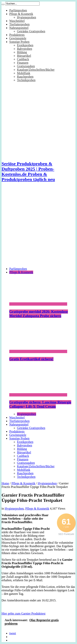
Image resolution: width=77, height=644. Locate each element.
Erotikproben (25, 45)
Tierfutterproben (19, 24)
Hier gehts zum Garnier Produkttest (24, 613)
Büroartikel (24, 56)
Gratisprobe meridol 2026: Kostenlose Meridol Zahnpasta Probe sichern (39, 314)
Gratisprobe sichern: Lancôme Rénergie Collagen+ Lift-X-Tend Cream (40, 404)
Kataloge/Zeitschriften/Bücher (36, 70)
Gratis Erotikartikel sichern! (31, 359)
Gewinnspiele (18, 38)
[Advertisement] (36, 228)
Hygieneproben (27, 17)
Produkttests (17, 35)
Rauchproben (25, 77)
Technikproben (26, 80)
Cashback (23, 59)
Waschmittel (17, 21)
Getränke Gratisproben (31, 31)
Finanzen (23, 63)
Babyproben (25, 49)
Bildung (22, 52)
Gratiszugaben (26, 66)
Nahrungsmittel (19, 28)
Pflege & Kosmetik (21, 14)
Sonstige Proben (19, 42)
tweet (13, 633)
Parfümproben (18, 10)
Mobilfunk (24, 73)
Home (5, 483)
